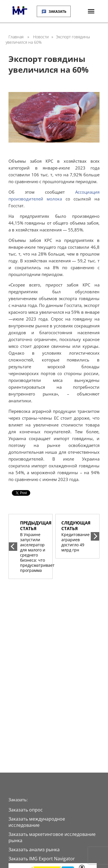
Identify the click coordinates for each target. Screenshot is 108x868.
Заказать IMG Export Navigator (42, 859)
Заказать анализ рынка (34, 850)
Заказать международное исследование (37, 822)
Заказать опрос (26, 810)
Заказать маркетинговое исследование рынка (52, 837)
